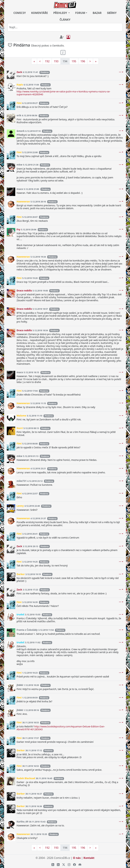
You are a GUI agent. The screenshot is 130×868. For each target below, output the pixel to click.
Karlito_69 (22, 822)
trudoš (20, 614)
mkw (19, 165)
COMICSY (20, 13)
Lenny (20, 506)
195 (74, 61)
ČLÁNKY (65, 20)
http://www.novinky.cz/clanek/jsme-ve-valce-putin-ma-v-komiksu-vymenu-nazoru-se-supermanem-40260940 (63, 93)
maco (20, 189)
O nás (77, 858)
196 (83, 61)
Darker (21, 574)
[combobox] (65, 27)
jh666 (20, 685)
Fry (18, 229)
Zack (19, 72)
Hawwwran (23, 201)
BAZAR (97, 13)
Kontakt (89, 858)
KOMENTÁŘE (40, 13)
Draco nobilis (24, 290)
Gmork (21, 131)
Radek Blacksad (26, 778)
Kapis (20, 85)
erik (19, 115)
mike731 (22, 481)
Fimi (19, 103)
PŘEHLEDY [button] (61, 13)
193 (56, 61)
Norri (20, 428)
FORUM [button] (80, 13)
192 (47, 61)
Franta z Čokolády (27, 630)
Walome (21, 416)
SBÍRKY (112, 13)
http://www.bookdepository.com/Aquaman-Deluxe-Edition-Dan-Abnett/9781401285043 (61, 728)
